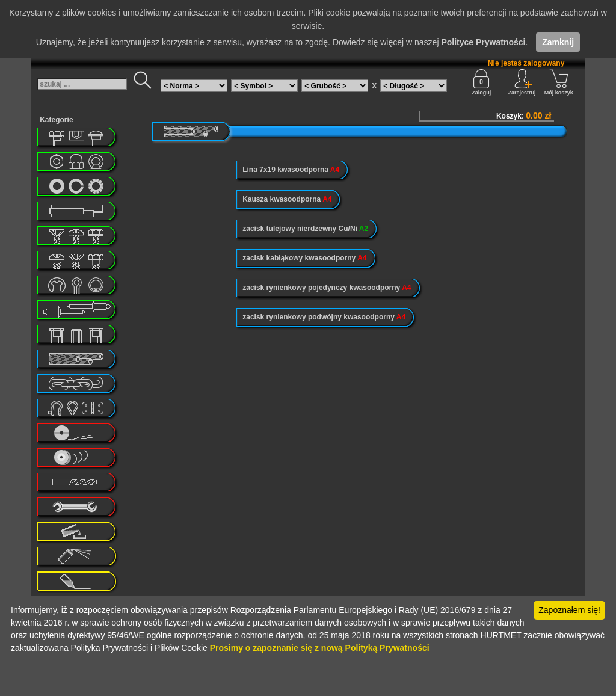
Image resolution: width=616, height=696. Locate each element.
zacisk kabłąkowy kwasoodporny (304, 258)
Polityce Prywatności (483, 42)
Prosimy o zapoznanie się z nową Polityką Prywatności (320, 648)
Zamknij (558, 42)
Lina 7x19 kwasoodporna (291, 170)
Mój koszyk (559, 82)
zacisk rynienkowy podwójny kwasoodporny (324, 317)
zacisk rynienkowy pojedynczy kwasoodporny (327, 288)
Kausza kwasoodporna (287, 199)
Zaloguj (481, 82)
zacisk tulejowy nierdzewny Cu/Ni (305, 229)
